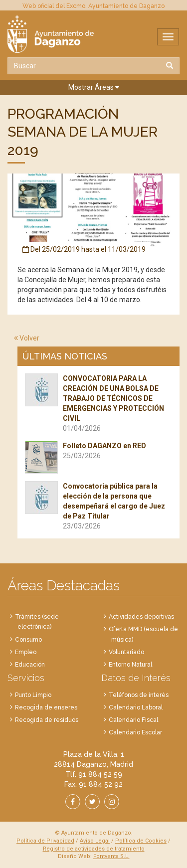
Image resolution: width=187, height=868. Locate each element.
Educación (30, 665)
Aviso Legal (95, 841)
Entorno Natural (130, 665)
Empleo (26, 652)
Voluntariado (126, 652)
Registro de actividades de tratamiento (94, 849)
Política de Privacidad (45, 841)
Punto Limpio (33, 695)
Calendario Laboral (136, 707)
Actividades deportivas (141, 617)
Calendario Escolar (135, 732)
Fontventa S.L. (111, 856)
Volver (27, 338)
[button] (93, 87)
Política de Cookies (141, 841)
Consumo (28, 640)
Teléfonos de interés (139, 695)
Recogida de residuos (47, 720)
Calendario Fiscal (133, 720)
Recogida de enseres (46, 707)
